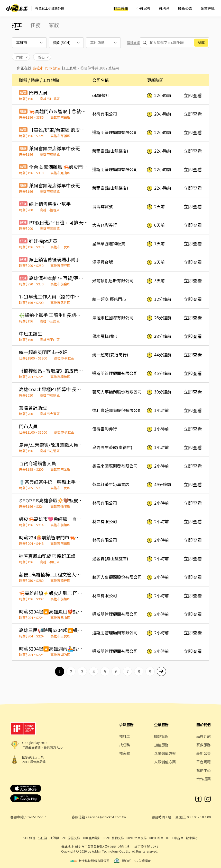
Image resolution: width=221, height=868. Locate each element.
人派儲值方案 (165, 762)
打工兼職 (121, 8)
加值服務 (161, 745)
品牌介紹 (204, 736)
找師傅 (54, 838)
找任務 (125, 745)
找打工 (125, 736)
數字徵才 (192, 838)
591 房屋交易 (71, 838)
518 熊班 (29, 838)
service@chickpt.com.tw (107, 817)
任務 (35, 25)
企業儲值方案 (165, 753)
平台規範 (204, 762)
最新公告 (185, 8)
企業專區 (208, 8)
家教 (54, 25)
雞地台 (164, 8)
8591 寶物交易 (114, 838)
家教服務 (204, 745)
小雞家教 (143, 8)
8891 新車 (156, 838)
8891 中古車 (175, 838)
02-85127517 (36, 817)
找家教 (125, 753)
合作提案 (204, 779)
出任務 (42, 838)
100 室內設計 (92, 838)
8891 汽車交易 (137, 838)
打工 (17, 25)
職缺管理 (161, 736)
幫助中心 (204, 770)
